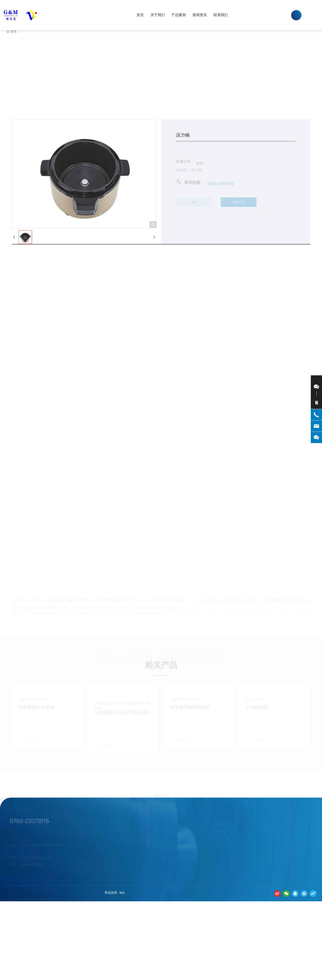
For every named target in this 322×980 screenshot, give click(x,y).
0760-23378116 (264, 11)
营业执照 (111, 893)
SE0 (122, 893)
